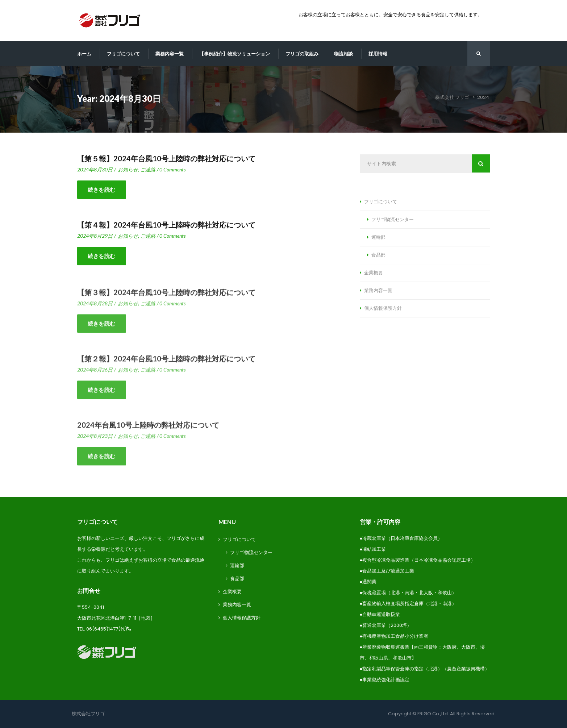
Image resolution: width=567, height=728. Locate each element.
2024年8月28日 (95, 306)
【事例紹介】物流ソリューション (235, 54)
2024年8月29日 (95, 236)
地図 (146, 618)
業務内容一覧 (170, 54)
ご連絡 (148, 170)
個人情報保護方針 (383, 308)
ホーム (84, 54)
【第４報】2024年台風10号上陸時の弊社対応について (166, 225)
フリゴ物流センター (393, 220)
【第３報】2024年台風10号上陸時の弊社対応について (166, 295)
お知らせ (128, 170)
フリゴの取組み (302, 54)
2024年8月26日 (95, 372)
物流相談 (343, 54)
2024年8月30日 (95, 170)
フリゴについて (123, 54)
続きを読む (102, 190)
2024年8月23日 (95, 438)
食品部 (378, 255)
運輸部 (378, 237)
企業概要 (374, 273)
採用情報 (378, 54)
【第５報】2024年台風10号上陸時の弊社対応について (166, 159)
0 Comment (172, 170)
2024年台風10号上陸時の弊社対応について (148, 427)
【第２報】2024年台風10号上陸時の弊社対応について (166, 361)
